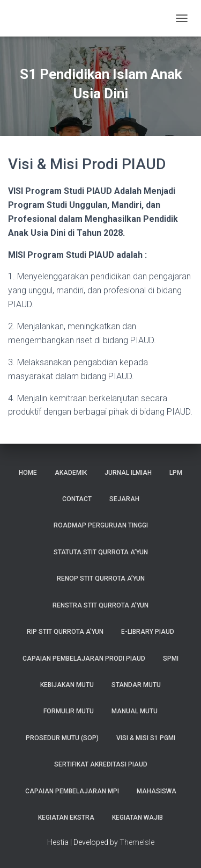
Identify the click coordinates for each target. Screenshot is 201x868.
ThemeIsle (137, 842)
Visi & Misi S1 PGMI (146, 738)
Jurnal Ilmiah (128, 473)
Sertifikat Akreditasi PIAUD (101, 764)
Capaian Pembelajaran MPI (72, 791)
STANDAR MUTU (136, 685)
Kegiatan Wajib (137, 818)
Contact (77, 499)
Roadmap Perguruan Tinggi (101, 525)
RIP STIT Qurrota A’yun (65, 632)
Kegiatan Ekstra (66, 818)
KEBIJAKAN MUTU (67, 685)
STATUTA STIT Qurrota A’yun (101, 552)
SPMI (171, 659)
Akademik (71, 473)
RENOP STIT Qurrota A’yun (101, 578)
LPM (176, 473)
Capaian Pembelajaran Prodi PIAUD (84, 659)
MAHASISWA (157, 791)
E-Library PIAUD (148, 632)
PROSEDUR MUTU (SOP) (62, 738)
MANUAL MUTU (135, 711)
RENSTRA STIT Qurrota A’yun (100, 605)
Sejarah (124, 499)
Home (28, 473)
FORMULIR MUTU (69, 711)
